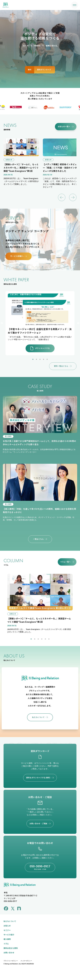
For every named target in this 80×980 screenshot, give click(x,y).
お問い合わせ (9, 953)
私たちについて (10, 921)
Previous (2, 323)
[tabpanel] (40, 323)
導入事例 (7, 939)
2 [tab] (36, 359)
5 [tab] (47, 359)
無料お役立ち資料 (11, 948)
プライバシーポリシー (11, 961)
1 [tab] (33, 359)
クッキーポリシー (26, 961)
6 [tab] (49, 639)
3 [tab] (40, 359)
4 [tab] (44, 359)
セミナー (7, 930)
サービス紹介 (9, 935)
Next (78, 323)
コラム (6, 944)
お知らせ (7, 926)
